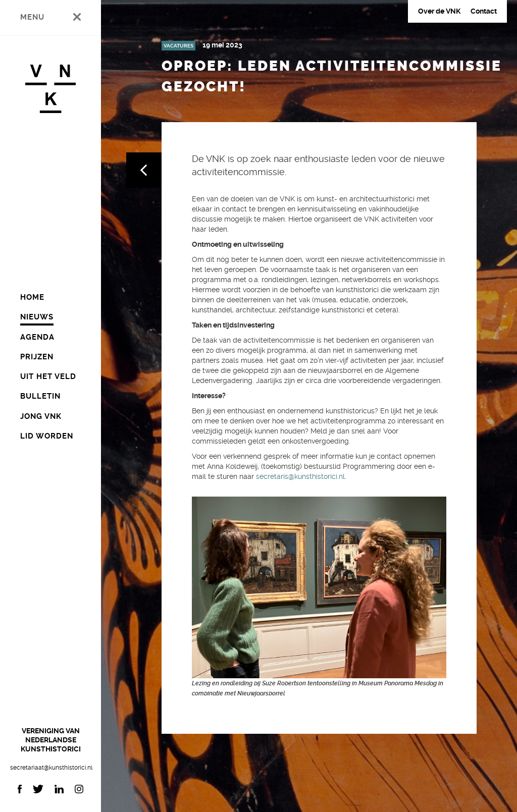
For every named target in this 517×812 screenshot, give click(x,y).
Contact (484, 11)
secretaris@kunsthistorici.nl (300, 476)
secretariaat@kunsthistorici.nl (50, 768)
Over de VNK (439, 11)
